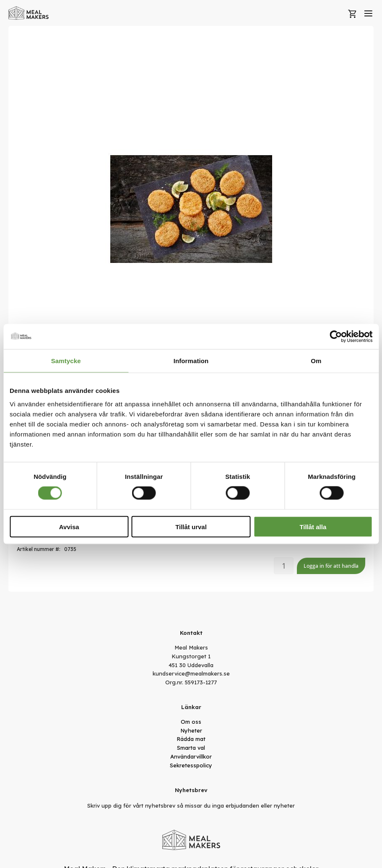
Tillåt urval (191, 526)
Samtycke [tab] (66, 361)
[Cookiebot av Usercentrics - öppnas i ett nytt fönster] (336, 337)
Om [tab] (316, 361)
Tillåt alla (313, 526)
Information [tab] (191, 361)
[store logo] (29, 13)
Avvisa (69, 526)
